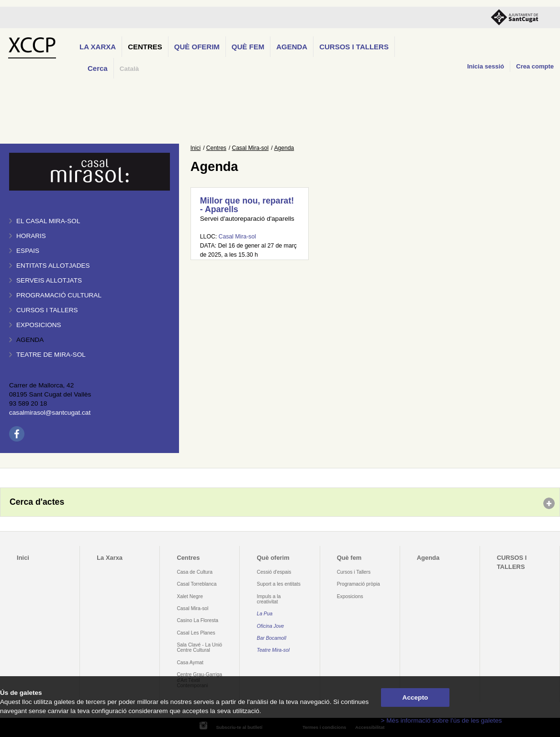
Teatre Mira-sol (274, 650)
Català (129, 69)
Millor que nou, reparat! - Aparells (247, 205)
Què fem (248, 47)
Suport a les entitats (279, 584)
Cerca (98, 68)
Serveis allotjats (49, 280)
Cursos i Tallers (354, 572)
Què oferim (197, 47)
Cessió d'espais (274, 572)
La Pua (265, 614)
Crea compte (535, 66)
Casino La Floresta (197, 620)
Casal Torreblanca (196, 584)
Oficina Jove (271, 626)
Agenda (292, 47)
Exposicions (39, 325)
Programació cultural (59, 295)
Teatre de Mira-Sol (51, 355)
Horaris (31, 236)
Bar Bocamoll (272, 638)
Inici (196, 148)
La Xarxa (98, 47)
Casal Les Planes (196, 633)
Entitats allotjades (53, 266)
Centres (145, 47)
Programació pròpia (358, 584)
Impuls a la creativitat (269, 599)
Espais (28, 251)
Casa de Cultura (195, 572)
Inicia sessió (486, 66)
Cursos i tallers (47, 310)
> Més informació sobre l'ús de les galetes (442, 720)
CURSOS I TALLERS (354, 47)
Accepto (415, 697)
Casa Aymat (190, 663)
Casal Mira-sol (251, 148)
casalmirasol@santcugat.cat (50, 413)
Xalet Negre (190, 596)
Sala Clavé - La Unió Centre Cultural (199, 647)
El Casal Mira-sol (48, 221)
